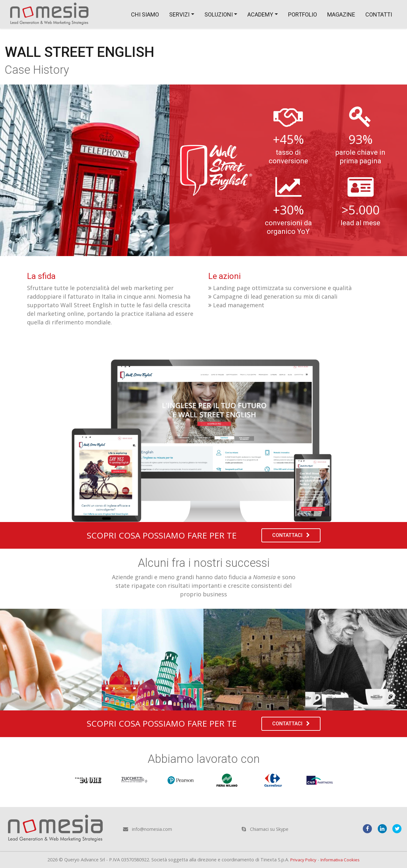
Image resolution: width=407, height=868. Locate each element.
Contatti (379, 14)
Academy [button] (260, 14)
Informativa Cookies (341, 860)
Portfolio (303, 14)
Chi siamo (145, 14)
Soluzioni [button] (219, 14)
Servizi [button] (179, 14)
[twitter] (397, 828)
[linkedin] (381, 828)
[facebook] (365, 828)
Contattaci (291, 535)
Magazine (341, 14)
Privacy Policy (302, 860)
